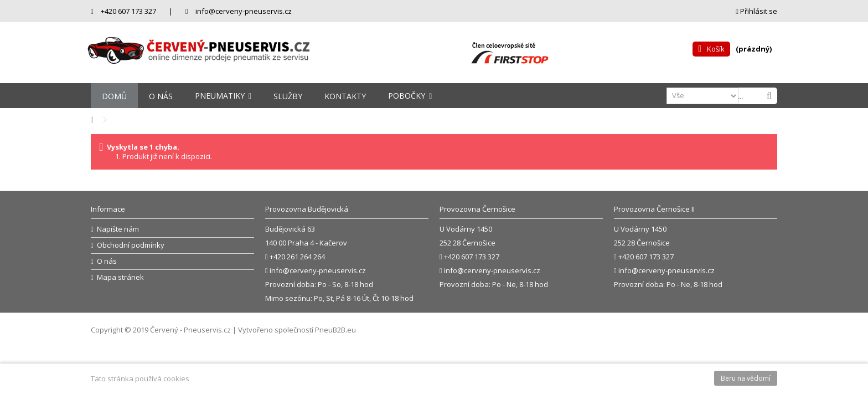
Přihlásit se (756, 11)
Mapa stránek (120, 277)
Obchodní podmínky (131, 245)
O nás (107, 261)
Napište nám (118, 229)
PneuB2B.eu (335, 330)
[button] (223, 96)
